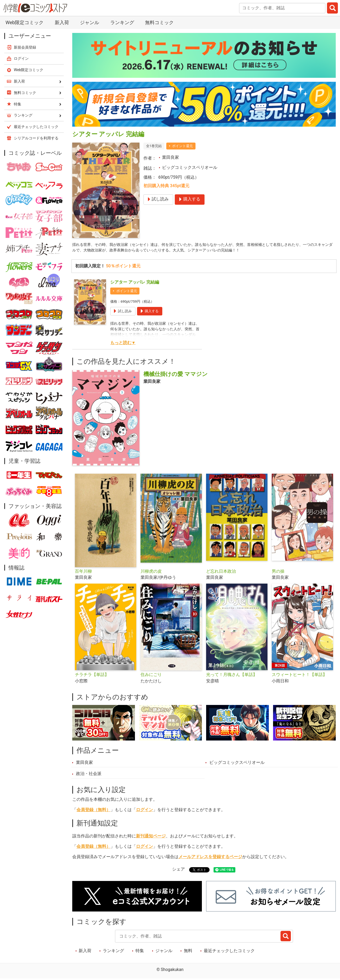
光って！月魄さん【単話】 (232, 676)
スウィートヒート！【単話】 (299, 676)
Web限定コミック (25, 22)
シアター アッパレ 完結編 (135, 283)
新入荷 (62, 22)
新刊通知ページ (151, 837)
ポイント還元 (182, 146)
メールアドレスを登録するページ (210, 858)
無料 (188, 952)
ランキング (122, 22)
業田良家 (171, 157)
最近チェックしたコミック (229, 952)
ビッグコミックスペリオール (190, 168)
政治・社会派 (89, 775)
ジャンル (90, 22)
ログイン (144, 811)
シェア (178, 870)
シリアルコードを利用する (36, 138)
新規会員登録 (25, 47)
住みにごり (151, 676)
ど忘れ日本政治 (221, 572)
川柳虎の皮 (151, 572)
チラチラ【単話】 (92, 676)
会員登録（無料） (93, 811)
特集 (140, 952)
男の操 (278, 572)
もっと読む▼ (123, 344)
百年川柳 (83, 572)
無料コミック (159, 22)
